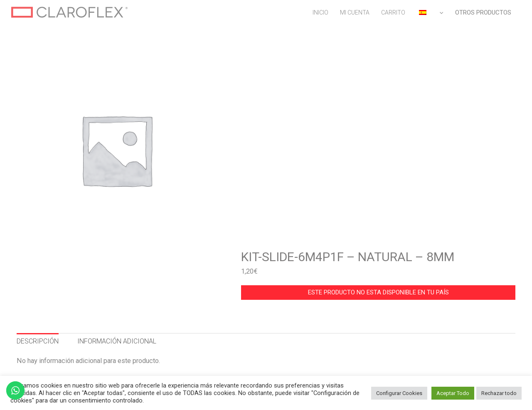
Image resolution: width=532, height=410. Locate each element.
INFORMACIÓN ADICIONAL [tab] (117, 341)
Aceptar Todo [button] (453, 393)
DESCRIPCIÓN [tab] (38, 341)
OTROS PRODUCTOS (483, 12)
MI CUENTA (355, 12)
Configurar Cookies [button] (399, 393)
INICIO (320, 12)
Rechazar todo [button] (499, 393)
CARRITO (393, 12)
